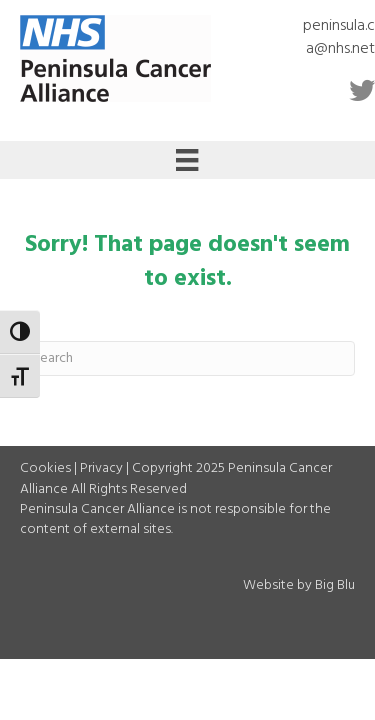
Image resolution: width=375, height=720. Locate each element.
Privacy (101, 468)
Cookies (45, 468)
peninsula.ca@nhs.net (339, 37)
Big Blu (335, 585)
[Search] (187, 358)
